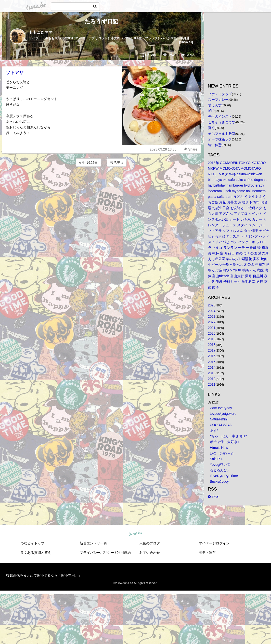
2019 (212, 339)
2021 (212, 328)
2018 (212, 345)
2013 (212, 373)
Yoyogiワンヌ (220, 465)
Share (188, 55)
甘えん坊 (215, 105)
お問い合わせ (150, 553)
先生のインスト (220, 116)
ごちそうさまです (222, 122)
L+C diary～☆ (222, 453)
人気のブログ (150, 543)
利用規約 (124, 553)
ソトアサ (15, 73)
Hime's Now (219, 448)
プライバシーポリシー (97, 553)
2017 (212, 350)
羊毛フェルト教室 (222, 134)
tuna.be (135, 533)
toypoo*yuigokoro (223, 414)
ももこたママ (41, 32)
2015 (212, 362)
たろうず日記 (101, 21)
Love (169, 55)
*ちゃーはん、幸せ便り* (228, 436)
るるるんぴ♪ (219, 470)
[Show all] (186, 42)
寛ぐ (211, 128)
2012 (212, 379)
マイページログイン (214, 543)
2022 (212, 322)
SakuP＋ (217, 459)
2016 (212, 356)
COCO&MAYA (221, 425)
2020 (212, 333)
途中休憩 (215, 145)
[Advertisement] (101, 181)
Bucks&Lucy (219, 481)
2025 (212, 305)
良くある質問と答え (36, 553)
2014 (212, 367)
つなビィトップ (32, 543)
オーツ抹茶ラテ (220, 139)
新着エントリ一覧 (93, 543)
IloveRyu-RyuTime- (225, 476)
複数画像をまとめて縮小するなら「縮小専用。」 (44, 575)
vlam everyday (221, 408)
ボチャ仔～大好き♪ (225, 442)
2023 (212, 316)
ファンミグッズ (220, 94)
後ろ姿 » (117, 163)
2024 (212, 311)
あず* (214, 430)
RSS (214, 497)
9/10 (211, 111)
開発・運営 (207, 553)
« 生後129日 (88, 163)
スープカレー (218, 100)
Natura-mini (219, 419)
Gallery (148, 55)
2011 (212, 384)
